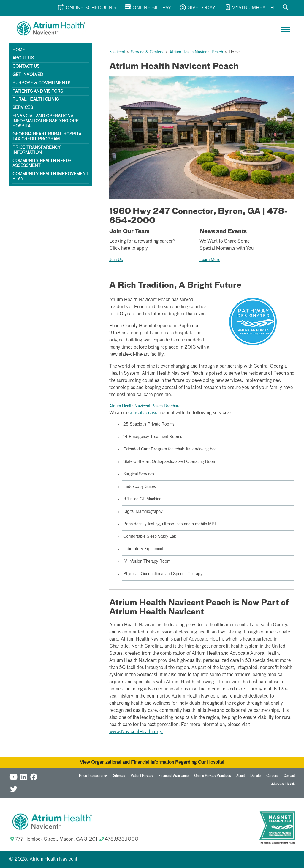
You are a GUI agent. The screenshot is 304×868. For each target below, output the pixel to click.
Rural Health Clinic (36, 99)
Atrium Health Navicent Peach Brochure (145, 406)
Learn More (210, 260)
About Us (23, 58)
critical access (143, 413)
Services (23, 108)
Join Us (116, 260)
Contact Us (26, 67)
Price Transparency (93, 776)
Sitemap (119, 776)
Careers (272, 776)
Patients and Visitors (38, 91)
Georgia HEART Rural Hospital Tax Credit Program (48, 137)
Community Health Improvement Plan (50, 177)
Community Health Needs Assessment (42, 163)
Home (19, 50)
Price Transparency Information (37, 150)
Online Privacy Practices (212, 776)
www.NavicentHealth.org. (136, 732)
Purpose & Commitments (41, 83)
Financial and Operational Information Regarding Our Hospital (46, 121)
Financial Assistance (174, 776)
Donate (255, 776)
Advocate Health (283, 784)
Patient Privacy (142, 776)
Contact (289, 776)
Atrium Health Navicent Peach (196, 52)
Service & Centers (147, 52)
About (240, 776)
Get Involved (28, 75)
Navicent (117, 52)
